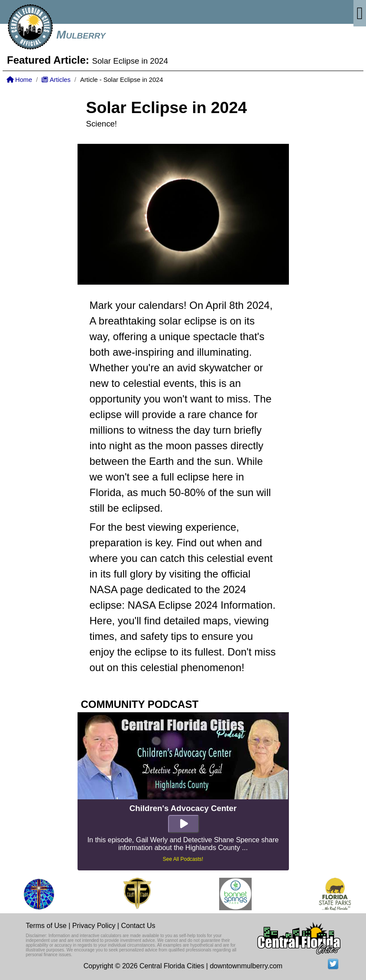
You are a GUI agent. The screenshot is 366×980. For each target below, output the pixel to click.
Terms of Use (46, 926)
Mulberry (81, 35)
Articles (56, 80)
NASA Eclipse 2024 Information (200, 605)
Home (19, 80)
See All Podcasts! (183, 859)
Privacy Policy (94, 926)
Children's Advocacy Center (183, 808)
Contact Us (138, 926)
